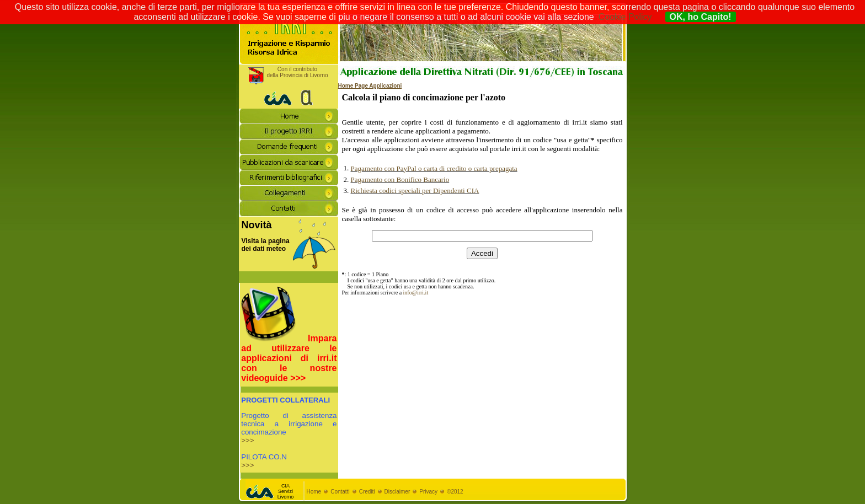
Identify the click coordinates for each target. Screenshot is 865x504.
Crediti (367, 492)
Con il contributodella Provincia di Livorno (297, 72)
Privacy (428, 492)
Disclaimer (397, 492)
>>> (247, 440)
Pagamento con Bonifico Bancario (400, 179)
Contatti (340, 492)
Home (314, 492)
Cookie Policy (625, 17)
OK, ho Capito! (701, 17)
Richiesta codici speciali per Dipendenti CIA (415, 191)
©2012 (455, 492)
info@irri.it (416, 293)
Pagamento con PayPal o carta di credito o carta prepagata (434, 168)
